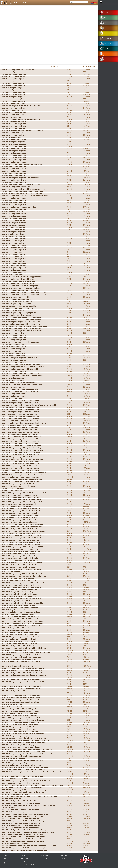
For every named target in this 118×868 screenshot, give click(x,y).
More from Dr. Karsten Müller (90, 66)
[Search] (79, 2)
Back (25, 3)
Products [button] (17, 3)
